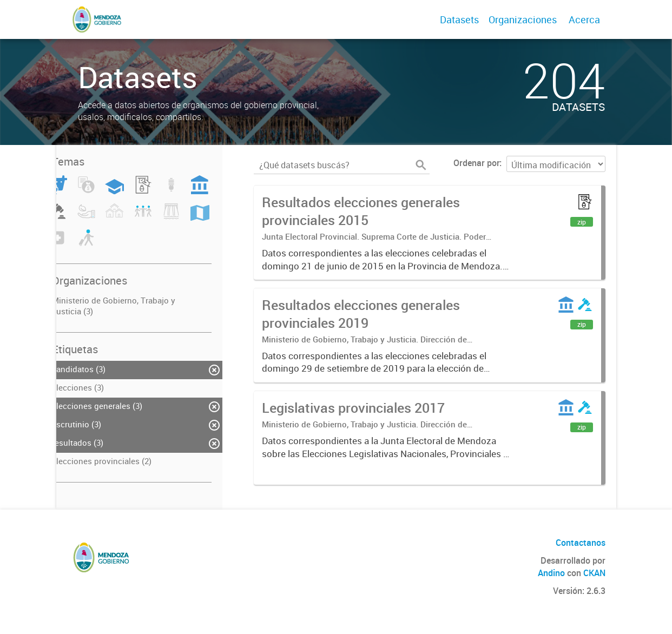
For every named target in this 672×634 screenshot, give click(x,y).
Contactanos (581, 543)
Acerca (584, 19)
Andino (551, 573)
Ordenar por (476, 163)
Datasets (459, 19)
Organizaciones (523, 19)
